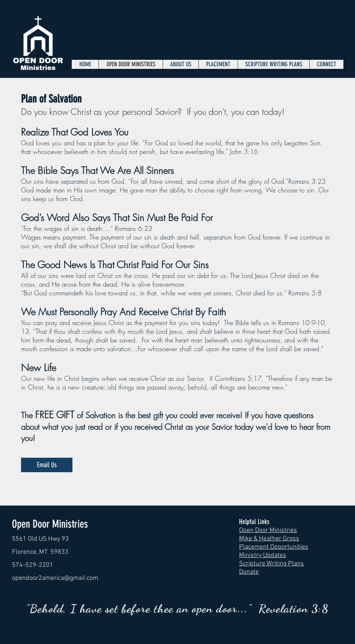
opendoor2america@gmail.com (55, 578)
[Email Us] (47, 465)
